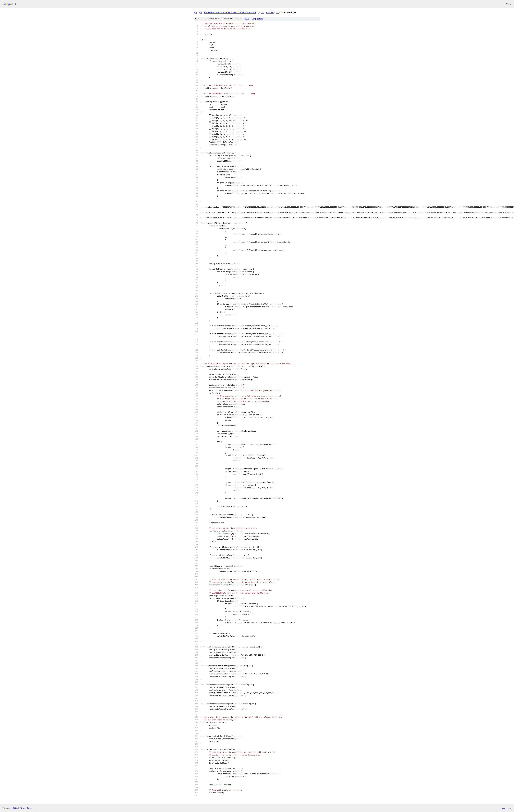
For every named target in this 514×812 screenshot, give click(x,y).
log (253, 19)
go (195, 12)
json (509, 808)
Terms (30, 808)
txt (503, 808)
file (247, 19)
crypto (270, 12)
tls (277, 12)
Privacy (22, 808)
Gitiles (15, 808)
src (262, 12)
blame (261, 19)
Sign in (509, 4)
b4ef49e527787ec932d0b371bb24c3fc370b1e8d (230, 12)
